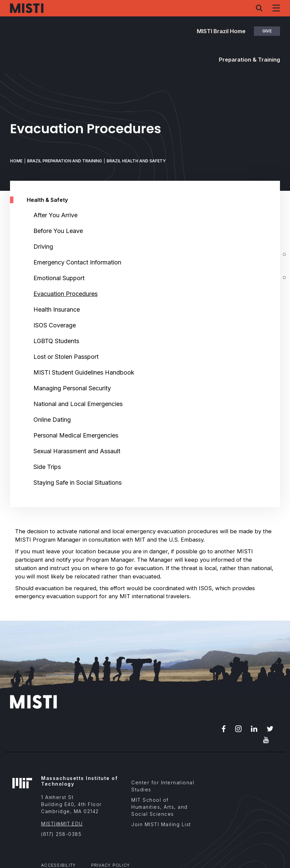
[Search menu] (259, 8)
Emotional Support (59, 278)
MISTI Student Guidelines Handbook (84, 372)
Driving (43, 247)
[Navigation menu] (276, 8)
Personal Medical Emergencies (76, 435)
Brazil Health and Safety (136, 161)
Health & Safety (47, 200)
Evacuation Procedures (65, 294)
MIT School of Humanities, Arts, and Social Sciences (160, 807)
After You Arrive (55, 215)
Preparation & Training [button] (249, 60)
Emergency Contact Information (77, 262)
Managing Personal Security (72, 388)
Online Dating (52, 420)
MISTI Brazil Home (221, 31)
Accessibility (58, 865)
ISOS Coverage (55, 325)
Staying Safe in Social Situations (78, 483)
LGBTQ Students (56, 341)
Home (16, 161)
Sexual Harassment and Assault (77, 451)
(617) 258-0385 (61, 834)
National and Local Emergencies (78, 404)
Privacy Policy (111, 865)
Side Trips (47, 467)
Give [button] (267, 31)
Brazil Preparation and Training (64, 161)
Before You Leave (58, 231)
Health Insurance (57, 309)
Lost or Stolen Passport (66, 357)
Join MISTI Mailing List (161, 824)
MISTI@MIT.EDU (62, 824)
